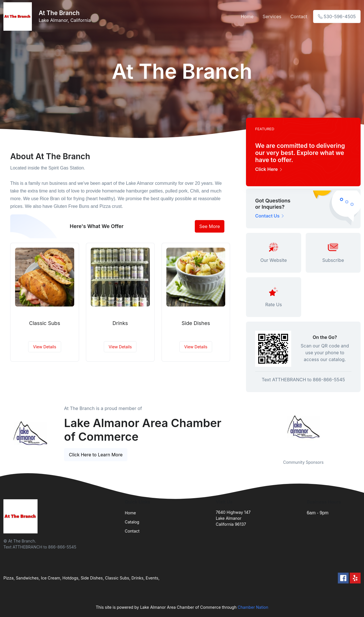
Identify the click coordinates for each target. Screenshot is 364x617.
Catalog (132, 522)
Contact (299, 16)
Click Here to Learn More (96, 455)
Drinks (120, 323)
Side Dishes (196, 323)
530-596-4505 (337, 16)
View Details (45, 347)
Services (272, 16)
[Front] (19, 16)
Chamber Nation (253, 607)
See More (210, 226)
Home (247, 16)
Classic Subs (45, 323)
